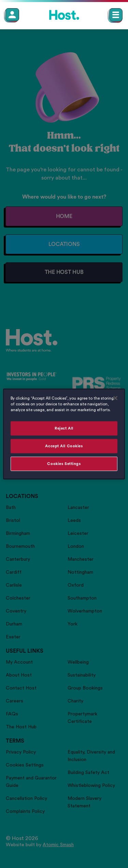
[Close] (115, 398)
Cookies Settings (64, 464)
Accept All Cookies (64, 446)
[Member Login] (12, 15)
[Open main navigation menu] (116, 15)
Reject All (64, 428)
